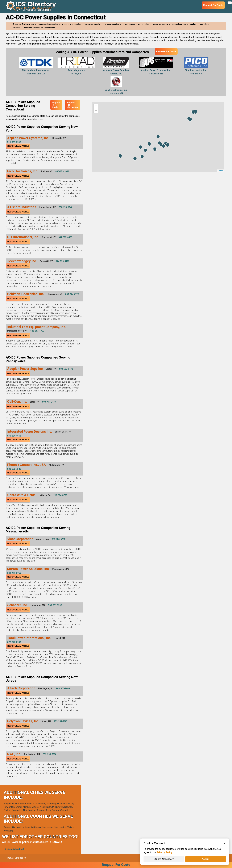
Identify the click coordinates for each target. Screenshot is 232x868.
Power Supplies (112, 24)
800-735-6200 (58, 539)
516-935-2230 (14, 142)
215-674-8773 (60, 495)
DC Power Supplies (93, 24)
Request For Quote (166, 51)
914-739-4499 (62, 261)
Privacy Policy (164, 852)
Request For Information (72, 105)
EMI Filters (205, 24)
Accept (206, 859)
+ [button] (96, 106)
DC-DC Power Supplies (71, 24)
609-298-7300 (50, 754)
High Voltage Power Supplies (184, 24)
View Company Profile (18, 146)
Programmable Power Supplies (136, 24)
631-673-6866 (65, 237)
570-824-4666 (14, 436)
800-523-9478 (66, 369)
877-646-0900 (14, 642)
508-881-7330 (55, 605)
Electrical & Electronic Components (40, 28)
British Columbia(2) (15, 849)
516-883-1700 (37, 331)
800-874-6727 (72, 294)
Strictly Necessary (164, 859)
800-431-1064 (62, 171)
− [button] (96, 111)
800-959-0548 (66, 207)
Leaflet (221, 171)
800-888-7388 (14, 469)
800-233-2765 (14, 573)
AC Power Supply (160, 24)
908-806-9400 (63, 688)
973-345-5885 (61, 721)
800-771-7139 (49, 402)
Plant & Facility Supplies (48, 24)
